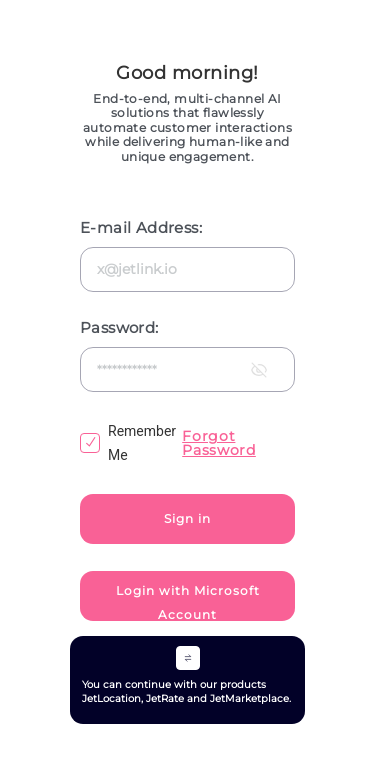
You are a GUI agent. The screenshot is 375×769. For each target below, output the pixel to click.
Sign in (187, 518)
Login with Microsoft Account (188, 602)
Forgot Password (219, 443)
